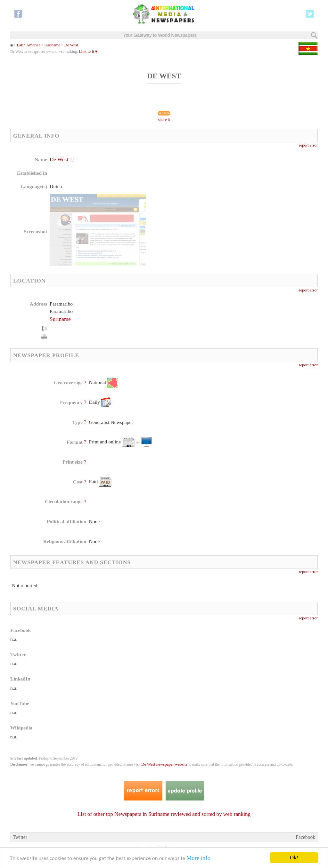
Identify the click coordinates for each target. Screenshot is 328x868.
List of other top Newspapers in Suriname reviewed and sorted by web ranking (164, 814)
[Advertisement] (216, 197)
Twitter (20, 837)
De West (71, 45)
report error (308, 145)
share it (164, 120)
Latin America (29, 45)
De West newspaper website (164, 764)
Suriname (52, 45)
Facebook (305, 837)
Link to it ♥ (88, 52)
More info (198, 858)
